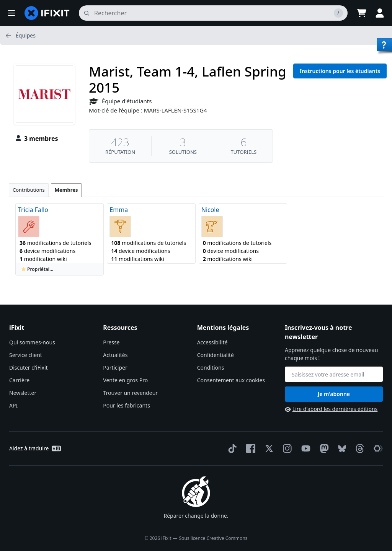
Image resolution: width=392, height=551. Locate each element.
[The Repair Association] (377, 448)
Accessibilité (212, 342)
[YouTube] (304, 448)
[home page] (47, 13)
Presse (111, 342)
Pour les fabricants (127, 405)
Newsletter (23, 393)
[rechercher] (213, 13)
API (13, 405)
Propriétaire (38, 269)
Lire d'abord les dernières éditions (331, 409)
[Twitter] (268, 448)
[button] (11, 13)
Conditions (211, 368)
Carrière (19, 380)
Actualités (115, 355)
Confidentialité (216, 355)
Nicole (210, 210)
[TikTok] (231, 448)
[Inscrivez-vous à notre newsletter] (334, 374)
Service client (26, 355)
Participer (115, 368)
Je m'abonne (334, 394)
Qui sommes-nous (32, 342)
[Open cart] (361, 13)
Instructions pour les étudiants (340, 71)
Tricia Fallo (33, 210)
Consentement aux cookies (231, 380)
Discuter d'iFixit (29, 368)
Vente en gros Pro (125, 380)
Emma (119, 210)
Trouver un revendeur (130, 393)
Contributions (29, 190)
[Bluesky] (341, 449)
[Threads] (358, 448)
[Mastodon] (323, 448)
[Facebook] (249, 448)
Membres (66, 190)
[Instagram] (286, 448)
